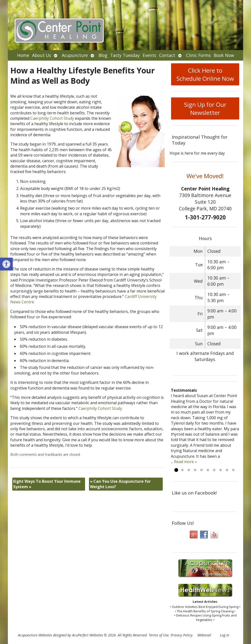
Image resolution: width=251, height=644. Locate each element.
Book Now (224, 55)
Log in (225, 635)
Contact (167, 55)
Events (149, 55)
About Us (42, 55)
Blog (103, 55)
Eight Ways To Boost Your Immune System (47, 484)
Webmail (204, 635)
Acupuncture (75, 55)
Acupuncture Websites (35, 635)
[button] (6, 264)
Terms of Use (159, 635)
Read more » (185, 462)
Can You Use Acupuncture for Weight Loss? (120, 484)
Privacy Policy (182, 635)
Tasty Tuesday (125, 55)
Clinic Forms (198, 55)
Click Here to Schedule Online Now (205, 74)
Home (23, 55)
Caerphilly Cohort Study (52, 118)
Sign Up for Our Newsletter (205, 108)
